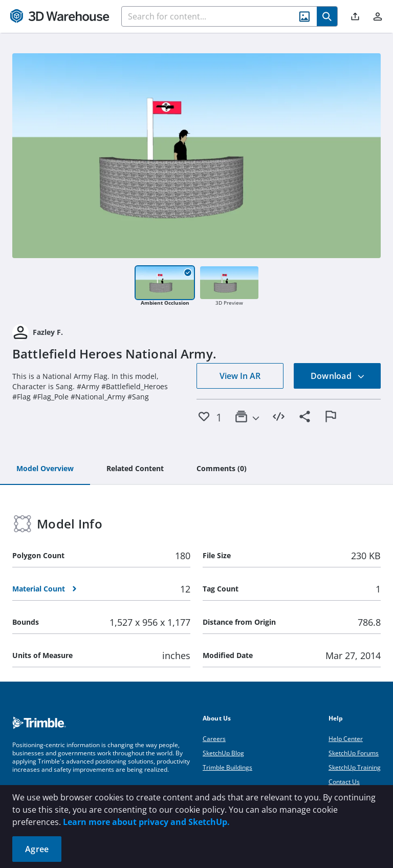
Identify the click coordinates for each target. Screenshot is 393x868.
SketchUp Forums (354, 753)
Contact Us (344, 782)
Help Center (346, 739)
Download (338, 376)
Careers (214, 739)
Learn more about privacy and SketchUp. (146, 822)
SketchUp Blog (223, 753)
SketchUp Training (355, 767)
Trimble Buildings (227, 767)
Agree (37, 849)
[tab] (45, 469)
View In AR (240, 376)
